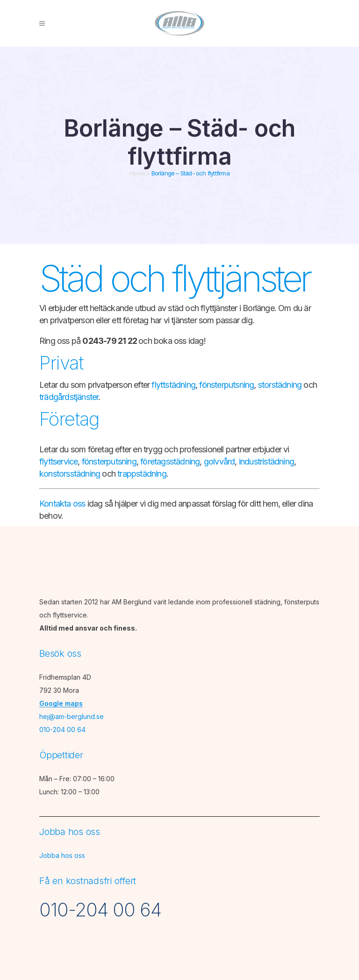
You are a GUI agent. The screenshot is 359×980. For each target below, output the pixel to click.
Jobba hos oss (62, 855)
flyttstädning (173, 385)
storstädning (280, 385)
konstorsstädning (70, 474)
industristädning (266, 461)
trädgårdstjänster (69, 397)
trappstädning (142, 474)
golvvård (219, 461)
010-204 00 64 (62, 730)
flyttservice (58, 461)
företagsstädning (170, 461)
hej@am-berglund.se (72, 716)
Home (137, 173)
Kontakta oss (62, 504)
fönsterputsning (226, 385)
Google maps (61, 703)
